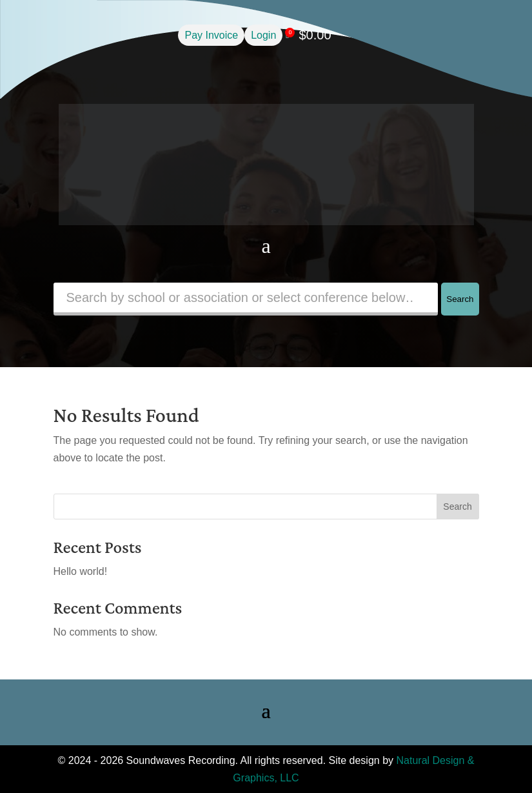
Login (263, 35)
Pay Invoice (211, 35)
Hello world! (81, 571)
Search (460, 299)
